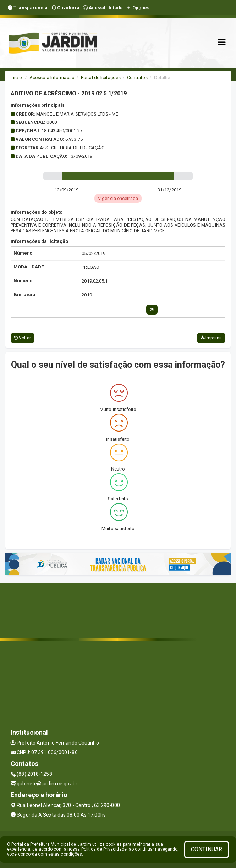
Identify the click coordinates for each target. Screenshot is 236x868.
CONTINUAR (207, 849)
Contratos (137, 77)
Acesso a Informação (52, 77)
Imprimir (211, 338)
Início (16, 77)
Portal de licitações (101, 77)
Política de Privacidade (104, 849)
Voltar (23, 338)
